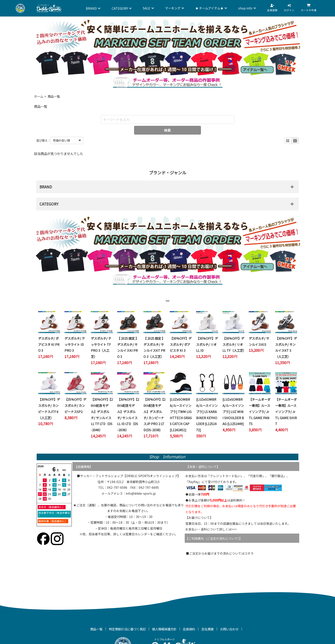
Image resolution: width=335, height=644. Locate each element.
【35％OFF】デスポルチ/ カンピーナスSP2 (75, 405)
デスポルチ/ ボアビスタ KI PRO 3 (49, 344)
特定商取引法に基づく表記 (127, 629)
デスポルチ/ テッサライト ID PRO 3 (75, 344)
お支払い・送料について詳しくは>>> (211, 529)
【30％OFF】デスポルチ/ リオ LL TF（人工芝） (234, 344)
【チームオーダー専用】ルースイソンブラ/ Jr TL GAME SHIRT (286, 411)
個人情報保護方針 (164, 629)
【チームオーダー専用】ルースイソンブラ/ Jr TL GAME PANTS (260, 411)
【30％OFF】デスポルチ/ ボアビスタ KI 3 (181, 344)
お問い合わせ (229, 629)
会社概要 (208, 629)
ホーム (39, 96)
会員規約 (189, 629)
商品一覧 (96, 629)
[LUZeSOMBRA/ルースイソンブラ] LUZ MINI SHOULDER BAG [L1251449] (233, 411)
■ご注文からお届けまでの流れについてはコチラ (220, 553)
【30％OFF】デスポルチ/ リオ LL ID (207, 344)
